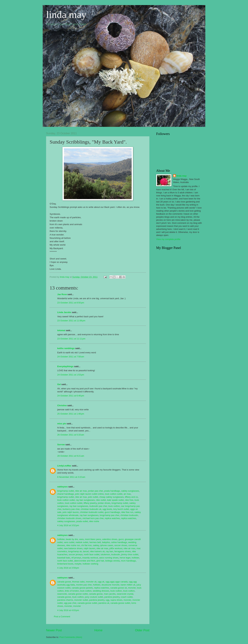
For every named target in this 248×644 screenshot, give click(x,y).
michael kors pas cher (93, 518)
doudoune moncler (110, 585)
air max (127, 494)
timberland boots (65, 564)
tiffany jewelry (90, 503)
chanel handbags (66, 494)
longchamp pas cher (110, 515)
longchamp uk (75, 551)
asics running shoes (109, 558)
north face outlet (92, 554)
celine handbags (119, 542)
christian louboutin (129, 515)
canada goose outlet (78, 594)
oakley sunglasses (130, 491)
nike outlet (101, 500)
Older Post (142, 630)
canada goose (64, 582)
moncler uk (91, 582)
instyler (78, 564)
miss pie (62, 424)
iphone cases (107, 545)
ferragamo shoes (123, 551)
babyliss (106, 542)
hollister (61, 539)
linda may (66, 15)
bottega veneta (112, 561)
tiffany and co (131, 497)
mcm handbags (128, 561)
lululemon (105, 554)
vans (81, 539)
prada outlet (82, 521)
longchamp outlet (66, 491)
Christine (62, 405)
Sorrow (61, 445)
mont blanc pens (93, 539)
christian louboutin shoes (69, 518)
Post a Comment (62, 617)
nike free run (127, 512)
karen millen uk (128, 585)
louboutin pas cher (98, 506)
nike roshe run (73, 545)
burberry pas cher (71, 509)
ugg (107, 600)
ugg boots (107, 509)
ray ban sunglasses (85, 500)
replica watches (112, 518)
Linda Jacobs (64, 312)
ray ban (110, 551)
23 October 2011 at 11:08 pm (71, 321)
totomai (61, 330)
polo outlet (93, 497)
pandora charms (65, 600)
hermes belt (95, 542)
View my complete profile (168, 239)
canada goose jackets (82, 588)
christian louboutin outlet (92, 512)
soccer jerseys (76, 554)
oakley (96, 545)
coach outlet (127, 597)
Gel (59, 384)
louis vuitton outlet (114, 494)
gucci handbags (112, 512)
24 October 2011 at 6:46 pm (71, 396)
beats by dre (72, 539)
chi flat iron (86, 545)
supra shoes (116, 600)
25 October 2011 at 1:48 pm (71, 414)
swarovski (62, 594)
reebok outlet (82, 542)
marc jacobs (110, 594)
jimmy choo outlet (130, 554)
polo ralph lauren (71, 512)
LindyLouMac (64, 466)
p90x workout (116, 548)
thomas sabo (78, 582)
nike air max (81, 491)
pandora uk (104, 603)
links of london (72, 591)
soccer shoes (121, 545)
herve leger (125, 558)
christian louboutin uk (91, 509)
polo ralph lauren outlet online (89, 494)
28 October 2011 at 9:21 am (71, 456)
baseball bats (64, 558)
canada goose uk (119, 588)
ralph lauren (89, 548)
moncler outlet (81, 600)
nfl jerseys (76, 558)
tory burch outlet (121, 509)
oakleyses (63, 487)
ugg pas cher (70, 603)
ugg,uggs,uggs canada (117, 582)
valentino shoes (110, 539)
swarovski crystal (125, 594)
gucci (121, 539)
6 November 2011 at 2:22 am (71, 477)
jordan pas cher (96, 491)
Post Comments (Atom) (71, 637)
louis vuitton (114, 506)
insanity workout (90, 558)
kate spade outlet (115, 500)
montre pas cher (84, 585)
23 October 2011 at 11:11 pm (71, 339)
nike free (129, 500)
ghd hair (100, 561)
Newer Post (54, 630)
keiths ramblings (66, 348)
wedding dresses (101, 591)
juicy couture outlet (94, 597)
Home (98, 630)
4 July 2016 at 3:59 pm (68, 568)
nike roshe (94, 521)
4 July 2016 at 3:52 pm (68, 525)
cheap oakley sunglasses (111, 497)
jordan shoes (104, 503)
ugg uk (101, 582)
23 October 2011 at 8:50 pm (71, 303)
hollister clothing (90, 564)
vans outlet (69, 542)
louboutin (116, 554)
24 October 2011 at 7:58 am (71, 357)
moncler (132, 588)
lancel (86, 551)
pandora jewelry (112, 597)
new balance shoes (73, 548)
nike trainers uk (97, 551)
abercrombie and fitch (85, 561)
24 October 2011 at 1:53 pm (71, 375)
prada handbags (112, 491)
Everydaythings (65, 366)
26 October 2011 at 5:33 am (71, 435)
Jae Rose (62, 294)
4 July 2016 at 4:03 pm (68, 610)
